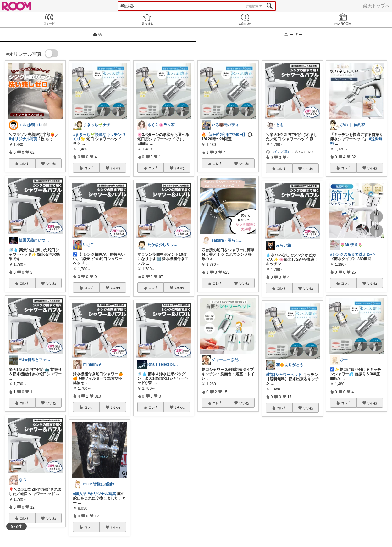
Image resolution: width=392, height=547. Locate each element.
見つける (147, 19)
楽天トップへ (376, 6)
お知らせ (245, 19)
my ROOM (343, 19)
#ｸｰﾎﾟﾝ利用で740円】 (228, 135)
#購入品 (80, 494)
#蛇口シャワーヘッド (284, 375)
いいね (51, 164)
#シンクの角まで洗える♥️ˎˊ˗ (353, 254)
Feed (49, 19)
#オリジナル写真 (23, 139)
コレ (25, 164)
